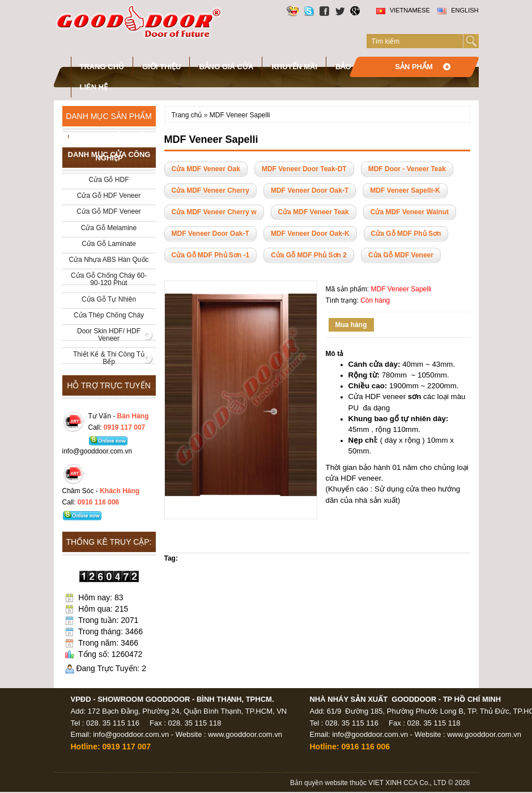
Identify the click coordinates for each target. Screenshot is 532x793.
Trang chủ (102, 67)
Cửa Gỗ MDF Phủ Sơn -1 (211, 255)
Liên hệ (94, 87)
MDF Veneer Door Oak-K (310, 234)
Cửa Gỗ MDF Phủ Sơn (406, 234)
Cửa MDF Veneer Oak (206, 169)
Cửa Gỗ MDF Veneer (401, 255)
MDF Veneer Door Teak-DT (304, 169)
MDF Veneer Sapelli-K (405, 190)
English (458, 10)
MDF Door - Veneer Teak (407, 169)
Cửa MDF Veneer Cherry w (214, 212)
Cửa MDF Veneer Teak (314, 212)
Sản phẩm (414, 67)
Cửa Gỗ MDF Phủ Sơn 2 (309, 255)
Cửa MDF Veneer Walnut (410, 212)
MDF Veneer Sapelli (240, 115)
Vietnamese (403, 10)
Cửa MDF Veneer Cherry (210, 190)
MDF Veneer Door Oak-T (310, 190)
